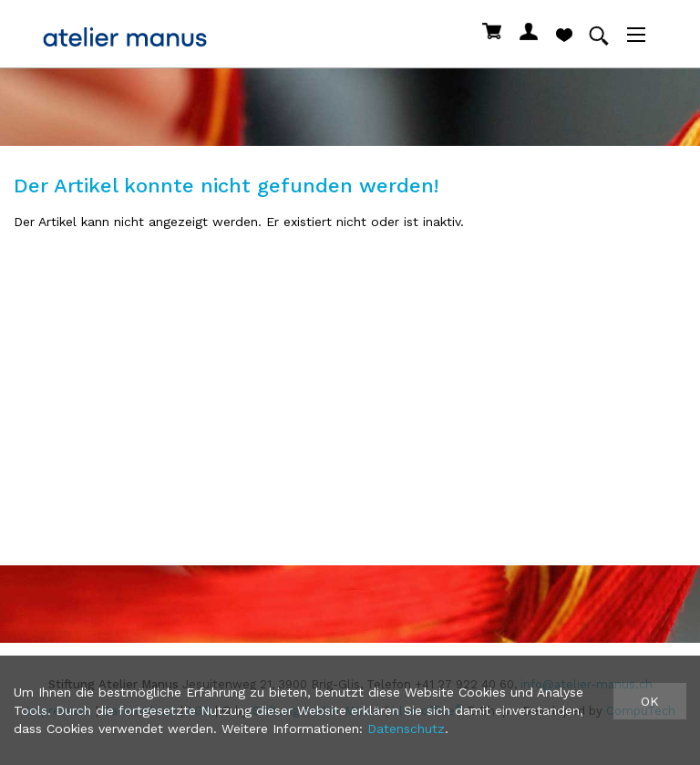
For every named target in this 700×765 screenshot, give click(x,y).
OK (650, 701)
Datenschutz (406, 729)
